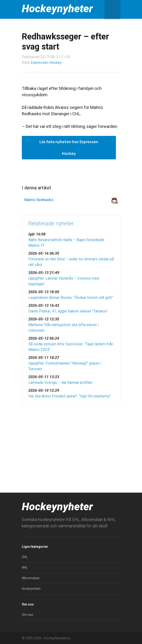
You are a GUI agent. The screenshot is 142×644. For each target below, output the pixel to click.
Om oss (27, 615)
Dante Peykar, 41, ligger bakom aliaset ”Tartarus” (68, 313)
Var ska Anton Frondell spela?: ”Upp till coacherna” (69, 398)
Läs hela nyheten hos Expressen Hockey (69, 148)
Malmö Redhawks (39, 200)
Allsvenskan (31, 578)
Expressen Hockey (46, 63)
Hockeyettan (31, 589)
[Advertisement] (71, 446)
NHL (25, 567)
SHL (25, 557)
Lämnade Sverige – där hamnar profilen (60, 385)
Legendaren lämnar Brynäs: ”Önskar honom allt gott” (71, 300)
